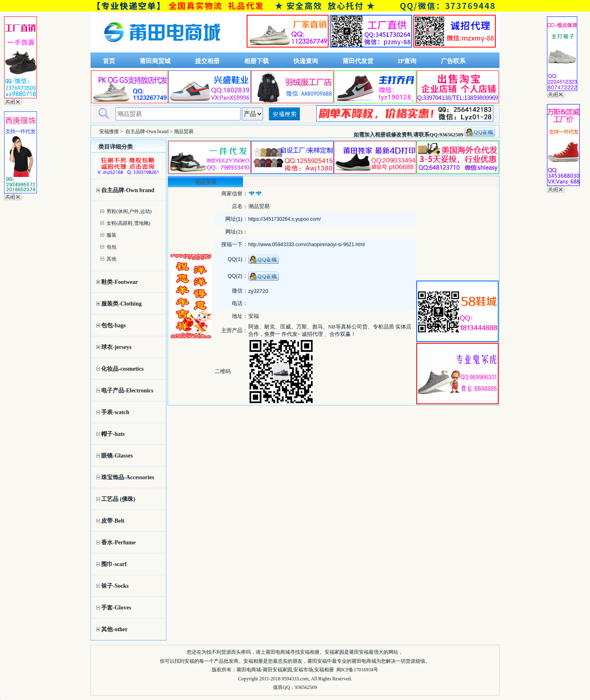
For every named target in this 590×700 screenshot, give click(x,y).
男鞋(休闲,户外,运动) (129, 211)
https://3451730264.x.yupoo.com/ (285, 219)
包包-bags (113, 325)
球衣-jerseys (116, 347)
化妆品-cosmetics (122, 369)
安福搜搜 (109, 131)
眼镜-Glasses (117, 456)
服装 (111, 235)
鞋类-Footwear (119, 282)
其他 (111, 259)
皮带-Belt (113, 521)
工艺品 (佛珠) (118, 499)
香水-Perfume (118, 543)
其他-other (115, 629)
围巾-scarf (114, 564)
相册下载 (256, 61)
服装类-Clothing (121, 304)
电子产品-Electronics (127, 391)
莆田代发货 (358, 61)
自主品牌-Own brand (147, 131)
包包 (111, 247)
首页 (109, 61)
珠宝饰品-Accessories (128, 477)
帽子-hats (113, 434)
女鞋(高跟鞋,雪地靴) (128, 223)
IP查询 (407, 61)
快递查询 (306, 61)
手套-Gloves (116, 608)
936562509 (306, 687)
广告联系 (453, 61)
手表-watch (115, 412)
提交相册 (207, 61)
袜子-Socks (115, 586)
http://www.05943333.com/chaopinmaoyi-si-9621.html (307, 245)
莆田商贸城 (155, 61)
